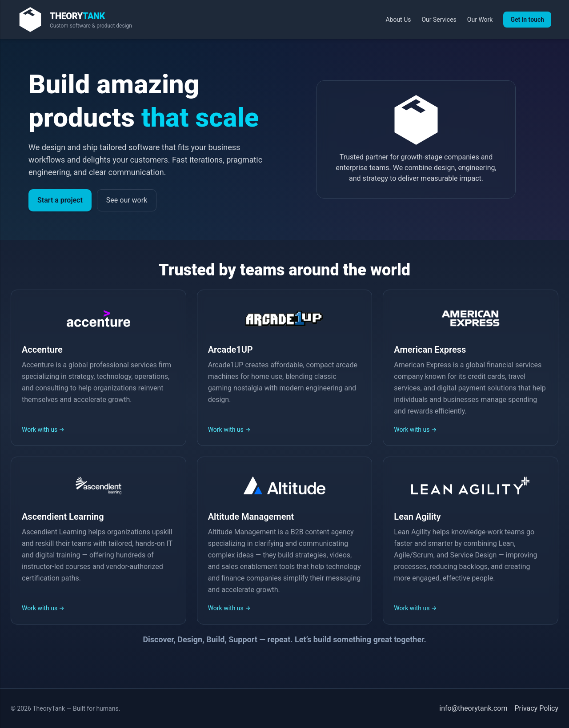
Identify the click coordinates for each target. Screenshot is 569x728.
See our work (127, 200)
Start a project (60, 200)
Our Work (480, 20)
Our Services (439, 20)
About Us (398, 20)
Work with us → (43, 430)
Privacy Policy (537, 708)
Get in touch (527, 20)
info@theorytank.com (473, 708)
